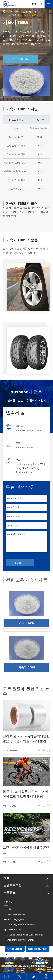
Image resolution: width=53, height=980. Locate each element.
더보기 (44, 750)
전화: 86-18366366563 (15, 912)
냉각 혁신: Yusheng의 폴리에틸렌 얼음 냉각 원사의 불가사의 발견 (26, 739)
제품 (16, 12)
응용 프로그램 (12, 885)
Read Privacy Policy (38, 949)
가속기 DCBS (27, 670)
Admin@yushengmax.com (28, 430)
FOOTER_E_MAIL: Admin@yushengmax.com (19, 922)
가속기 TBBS (31, 15)
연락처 (8, 902)
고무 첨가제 (29, 12)
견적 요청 (20, 59)
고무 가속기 (12, 15)
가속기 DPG (27, 625)
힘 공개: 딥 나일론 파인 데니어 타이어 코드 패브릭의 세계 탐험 (26, 794)
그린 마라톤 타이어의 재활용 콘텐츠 (26, 850)
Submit (20, 562)
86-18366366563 (24, 447)
